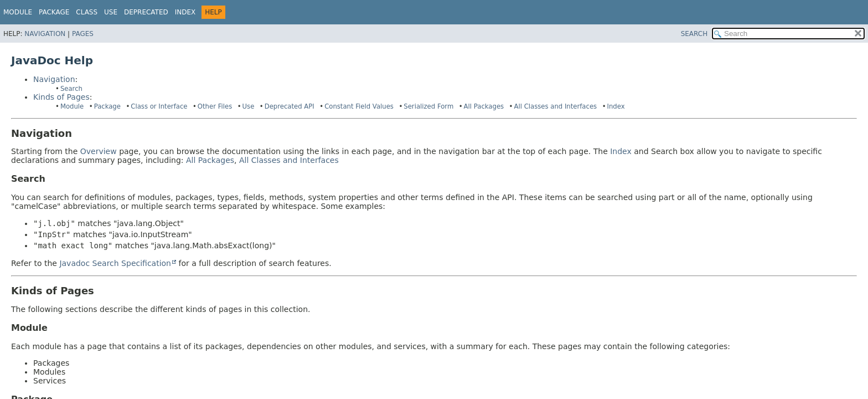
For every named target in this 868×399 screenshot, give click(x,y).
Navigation (45, 34)
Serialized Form (428, 106)
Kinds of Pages (61, 97)
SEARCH (694, 34)
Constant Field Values (359, 106)
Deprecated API (290, 106)
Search (71, 89)
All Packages (484, 106)
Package (107, 106)
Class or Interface (159, 106)
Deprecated (146, 12)
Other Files (215, 106)
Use (249, 106)
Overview (99, 151)
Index (185, 12)
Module (18, 12)
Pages (83, 34)
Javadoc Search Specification (115, 263)
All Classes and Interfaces (556, 106)
